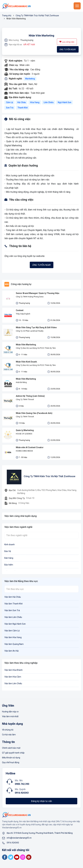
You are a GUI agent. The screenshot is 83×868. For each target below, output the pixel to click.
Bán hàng (9, 558)
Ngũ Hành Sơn (65, 102)
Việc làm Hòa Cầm (13, 677)
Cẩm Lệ (10, 102)
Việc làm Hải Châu (13, 597)
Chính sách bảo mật (11, 748)
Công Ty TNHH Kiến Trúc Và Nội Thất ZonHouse (37, 16)
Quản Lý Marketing (25, 430)
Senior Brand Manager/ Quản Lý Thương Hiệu (38, 293)
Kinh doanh (10, 544)
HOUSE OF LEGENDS (24, 434)
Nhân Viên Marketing (41, 36)
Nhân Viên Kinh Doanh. (27, 362)
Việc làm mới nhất (10, 716)
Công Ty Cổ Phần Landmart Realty (30, 331)
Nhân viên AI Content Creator (30, 447)
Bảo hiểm (9, 565)
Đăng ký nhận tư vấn (41, 801)
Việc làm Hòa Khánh (13, 670)
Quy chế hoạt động (11, 762)
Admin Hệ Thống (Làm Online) (30, 396)
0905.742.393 (22, 784)
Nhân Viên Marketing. (26, 345)
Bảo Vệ (8, 551)
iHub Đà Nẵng (21, 382)
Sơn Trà (10, 108)
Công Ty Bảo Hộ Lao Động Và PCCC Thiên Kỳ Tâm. (36, 348)
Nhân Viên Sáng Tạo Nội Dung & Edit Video (36, 327)
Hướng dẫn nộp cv (10, 712)
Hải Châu (22, 102)
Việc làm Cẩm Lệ (12, 631)
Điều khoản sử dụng (11, 758)
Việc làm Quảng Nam (14, 644)
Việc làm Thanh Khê (13, 604)
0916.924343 (22, 793)
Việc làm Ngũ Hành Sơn (15, 624)
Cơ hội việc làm (9, 735)
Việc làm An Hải (12, 651)
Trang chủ (7, 16)
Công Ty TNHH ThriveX (25, 400)
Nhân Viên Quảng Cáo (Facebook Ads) (34, 413)
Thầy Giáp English (23, 314)
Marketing (30, 79)
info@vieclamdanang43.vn (19, 838)
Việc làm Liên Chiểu (13, 617)
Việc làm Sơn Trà (12, 610)
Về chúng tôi (8, 730)
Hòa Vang (35, 102)
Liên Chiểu (49, 102)
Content (20, 310)
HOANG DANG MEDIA (24, 451)
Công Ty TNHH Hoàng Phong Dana (30, 297)
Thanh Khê (23, 108)
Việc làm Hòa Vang (13, 637)
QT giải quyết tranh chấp (13, 753)
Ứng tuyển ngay (68, 49)
